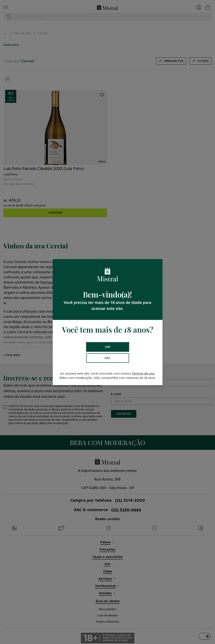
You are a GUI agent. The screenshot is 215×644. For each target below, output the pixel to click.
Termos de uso (143, 374)
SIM (108, 347)
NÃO (107, 358)
